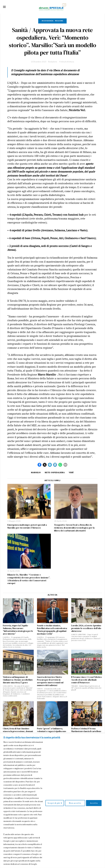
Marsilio (36, 472)
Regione (59, 21)
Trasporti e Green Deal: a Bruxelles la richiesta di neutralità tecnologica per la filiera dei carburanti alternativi (74, 528)
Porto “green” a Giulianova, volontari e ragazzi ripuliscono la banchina (52, 731)
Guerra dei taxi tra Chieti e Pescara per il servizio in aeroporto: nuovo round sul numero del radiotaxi (50, 681)
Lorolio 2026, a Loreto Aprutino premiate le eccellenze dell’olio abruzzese (86, 628)
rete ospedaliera (55, 472)
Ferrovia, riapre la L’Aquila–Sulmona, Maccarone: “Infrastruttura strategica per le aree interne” (18, 630)
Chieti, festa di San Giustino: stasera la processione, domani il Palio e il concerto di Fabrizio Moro (18, 733)
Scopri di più (54, 803)
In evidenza (48, 21)
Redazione (53, 62)
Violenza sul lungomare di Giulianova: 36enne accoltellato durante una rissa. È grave (18, 680)
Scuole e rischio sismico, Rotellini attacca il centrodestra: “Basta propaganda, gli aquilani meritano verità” (52, 630)
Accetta (94, 803)
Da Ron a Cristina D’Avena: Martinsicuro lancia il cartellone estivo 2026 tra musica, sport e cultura (86, 733)
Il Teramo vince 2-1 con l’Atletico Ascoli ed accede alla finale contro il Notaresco (86, 680)
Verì (71, 472)
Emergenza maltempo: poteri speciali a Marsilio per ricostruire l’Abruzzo (27, 526)
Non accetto (75, 803)
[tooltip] (39, 465)
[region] (53, 801)
